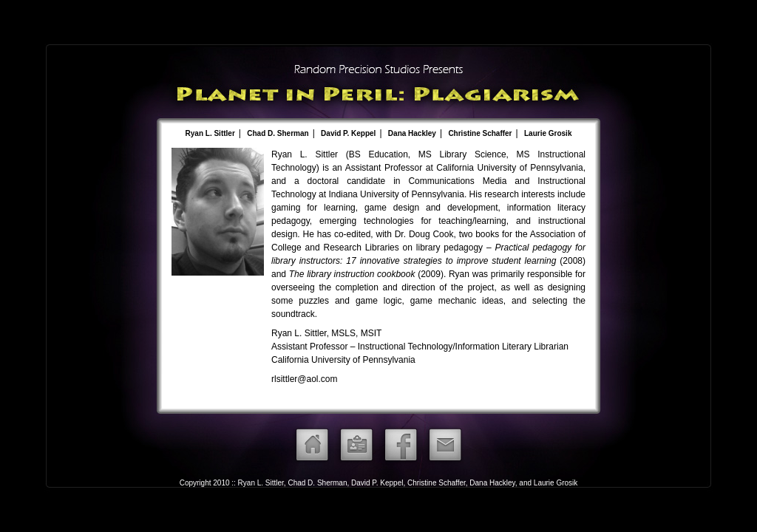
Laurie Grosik (548, 133)
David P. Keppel (348, 133)
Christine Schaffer (480, 133)
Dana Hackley (412, 133)
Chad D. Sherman (278, 133)
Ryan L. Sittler (210, 133)
